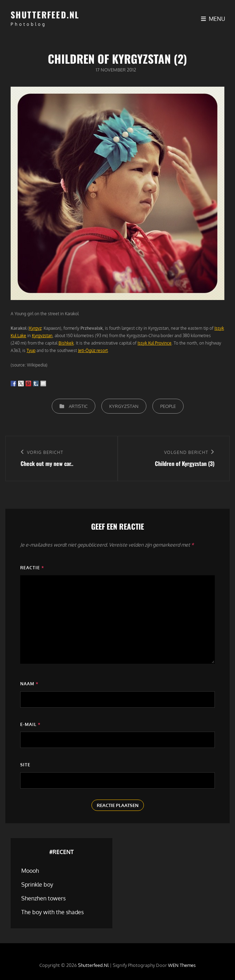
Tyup (31, 350)
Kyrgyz (35, 328)
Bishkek (66, 343)
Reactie (32, 568)
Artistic (78, 406)
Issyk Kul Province (155, 343)
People (168, 406)
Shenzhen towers (43, 898)
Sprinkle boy (37, 884)
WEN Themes (182, 965)
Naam (29, 684)
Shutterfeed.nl (45, 15)
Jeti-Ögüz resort (93, 350)
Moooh (30, 871)
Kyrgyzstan (42, 336)
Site (25, 765)
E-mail (30, 724)
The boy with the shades (52, 912)
